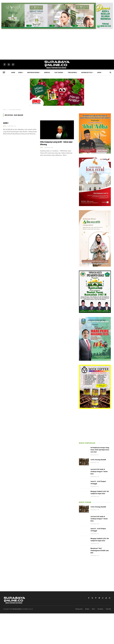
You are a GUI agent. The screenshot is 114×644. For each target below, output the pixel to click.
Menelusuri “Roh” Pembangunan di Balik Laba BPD (100, 551)
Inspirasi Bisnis (33, 72)
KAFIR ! (6, 123)
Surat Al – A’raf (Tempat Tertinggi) (98, 482)
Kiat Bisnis (59, 72)
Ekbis (20, 72)
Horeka (47, 72)
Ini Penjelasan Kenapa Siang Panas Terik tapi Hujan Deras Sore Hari (100, 450)
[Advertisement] (57, 44)
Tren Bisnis (72, 72)
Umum (99, 72)
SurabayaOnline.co (18, 609)
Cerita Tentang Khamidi (98, 460)
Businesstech (87, 72)
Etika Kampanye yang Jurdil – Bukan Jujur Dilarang (56, 143)
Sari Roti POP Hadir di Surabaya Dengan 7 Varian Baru (99, 472)
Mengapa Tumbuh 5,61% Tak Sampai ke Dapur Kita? (100, 492)
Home (13, 72)
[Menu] (4, 72)
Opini (5, 126)
